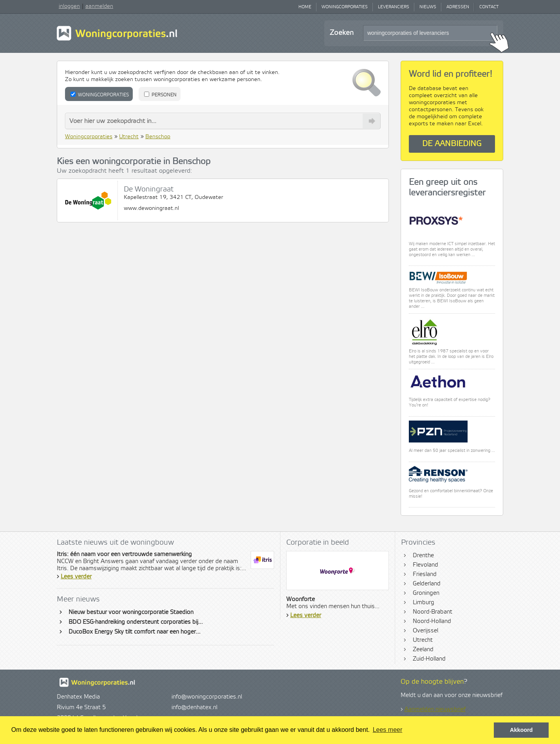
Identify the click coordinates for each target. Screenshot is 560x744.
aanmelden (99, 6)
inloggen (69, 6)
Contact (489, 7)
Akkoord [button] (521, 730)
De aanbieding (452, 144)
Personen (160, 95)
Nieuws (428, 7)
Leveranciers (394, 7)
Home (305, 7)
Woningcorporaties (345, 7)
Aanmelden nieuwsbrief (435, 710)
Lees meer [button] (388, 730)
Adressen (458, 7)
